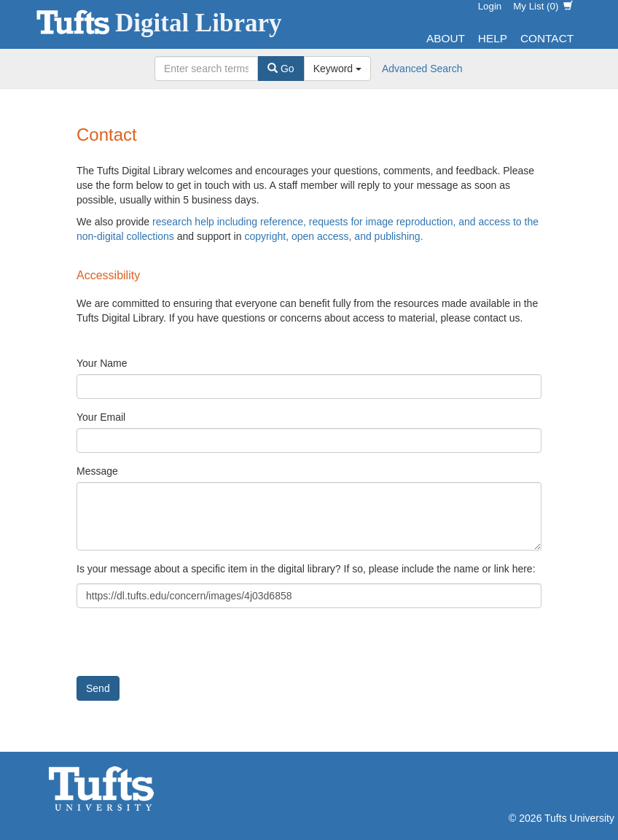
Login (490, 6)
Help (493, 38)
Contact (547, 38)
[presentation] (187, 647)
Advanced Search (422, 69)
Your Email (101, 417)
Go (281, 69)
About (446, 38)
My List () (543, 6)
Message (97, 471)
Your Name (102, 363)
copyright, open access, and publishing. (333, 236)
